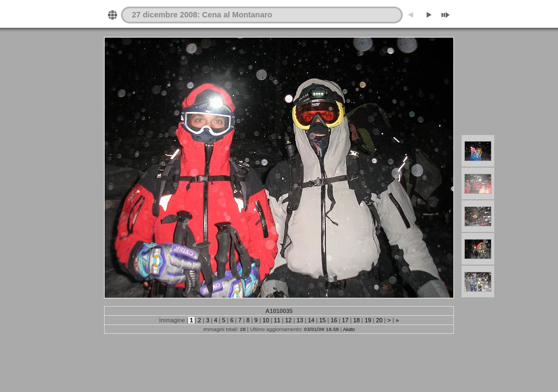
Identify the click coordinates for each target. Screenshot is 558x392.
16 (334, 320)
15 (323, 320)
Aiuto (349, 329)
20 (379, 320)
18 (356, 320)
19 (368, 320)
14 (311, 320)
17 (345, 320)
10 (266, 320)
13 (300, 320)
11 (277, 320)
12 (288, 320)
